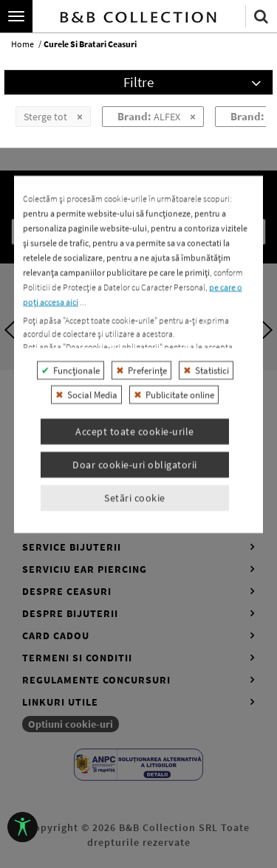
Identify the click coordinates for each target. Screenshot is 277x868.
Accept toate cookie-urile (135, 589)
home (23, 44)
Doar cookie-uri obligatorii (135, 622)
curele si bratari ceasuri (90, 44)
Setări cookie (135, 655)
